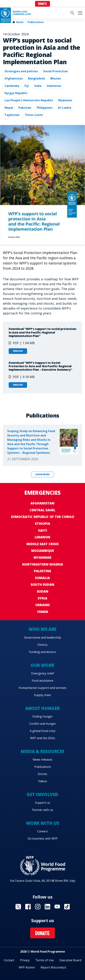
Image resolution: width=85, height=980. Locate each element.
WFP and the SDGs (43, 738)
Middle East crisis (43, 544)
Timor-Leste (34, 115)
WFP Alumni (27, 967)
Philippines (45, 108)
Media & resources (42, 751)
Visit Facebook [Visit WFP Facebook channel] (28, 907)
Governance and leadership (42, 637)
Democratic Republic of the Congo (43, 517)
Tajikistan (12, 115)
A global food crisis (43, 731)
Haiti (43, 530)
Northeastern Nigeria (43, 564)
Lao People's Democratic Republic (29, 100)
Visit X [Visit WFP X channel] (18, 907)
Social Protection (55, 71)
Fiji (27, 86)
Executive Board (70, 960)
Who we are (42, 629)
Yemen (43, 612)
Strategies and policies (21, 71)
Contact (9, 960)
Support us (43, 803)
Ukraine (43, 605)
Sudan (43, 591)
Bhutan (56, 78)
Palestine (42, 571)
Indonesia (54, 86)
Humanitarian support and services (42, 688)
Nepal (9, 108)
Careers (42, 831)
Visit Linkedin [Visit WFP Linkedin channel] (47, 907)
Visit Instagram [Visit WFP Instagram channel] (38, 907)
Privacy (25, 960)
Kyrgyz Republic (16, 93)
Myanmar (65, 100)
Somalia (42, 578)
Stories (42, 774)
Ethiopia (43, 524)
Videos (43, 781)
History (42, 645)
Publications (36, 22)
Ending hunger (43, 716)
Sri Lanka (64, 108)
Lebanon (42, 537)
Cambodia (12, 86)
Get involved (42, 794)
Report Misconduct (53, 967)
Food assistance (42, 681)
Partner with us (43, 810)
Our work (42, 665)
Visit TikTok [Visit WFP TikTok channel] (67, 907)
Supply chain (42, 695)
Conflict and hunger (43, 724)
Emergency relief (43, 673)
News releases (42, 760)
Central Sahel (42, 510)
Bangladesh (36, 78)
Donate (42, 4)
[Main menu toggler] (80, 13)
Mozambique (43, 551)
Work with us (42, 823)
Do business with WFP (43, 838)
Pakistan (25, 108)
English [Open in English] (18, 351)
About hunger (42, 708)
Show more (42, 474)
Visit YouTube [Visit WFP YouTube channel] (57, 907)
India (38, 86)
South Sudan (42, 584)
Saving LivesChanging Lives (22, 13)
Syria (42, 598)
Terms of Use (45, 960)
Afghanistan (14, 78)
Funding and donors (42, 652)
